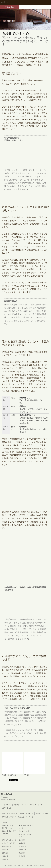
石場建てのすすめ (42, 814)
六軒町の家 (23, 850)
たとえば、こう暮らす (26, 817)
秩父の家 (5, 850)
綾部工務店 (9, 7)
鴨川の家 (22, 840)
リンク (40, 805)
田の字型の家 (7, 846)
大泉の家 (22, 856)
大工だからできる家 (9, 817)
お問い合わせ (7, 808)
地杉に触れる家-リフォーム (26, 827)
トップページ (7, 805)
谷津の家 (5, 856)
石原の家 (5, 859)
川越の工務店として (27, 814)
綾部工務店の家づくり (10, 814)
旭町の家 (22, 843)
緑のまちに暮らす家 (9, 840)
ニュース (25, 805)
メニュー (6, 2)
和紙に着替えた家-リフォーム (9, 832)
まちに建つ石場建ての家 (26, 836)
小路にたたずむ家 (8, 843)
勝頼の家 (5, 853)
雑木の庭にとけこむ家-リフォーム (9, 827)
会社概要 (17, 805)
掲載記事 (33, 805)
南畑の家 (22, 853)
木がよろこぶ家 (24, 831)
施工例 (5, 822)
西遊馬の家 (23, 846)
